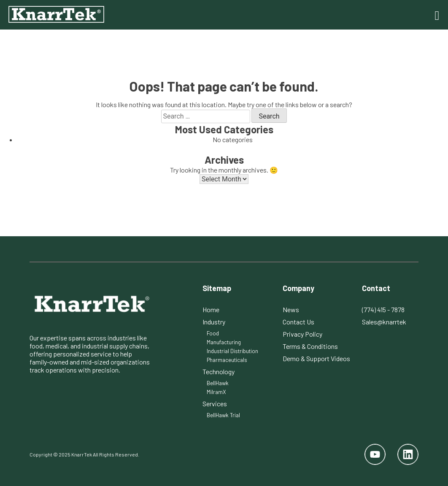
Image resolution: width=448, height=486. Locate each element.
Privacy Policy (302, 334)
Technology (219, 371)
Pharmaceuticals (227, 360)
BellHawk (218, 383)
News (291, 309)
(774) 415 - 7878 (383, 309)
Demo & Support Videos (316, 358)
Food (213, 333)
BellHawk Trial (223, 415)
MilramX (216, 392)
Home (211, 309)
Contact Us (298, 322)
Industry (214, 322)
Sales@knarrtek (384, 322)
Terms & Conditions (310, 346)
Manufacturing (224, 342)
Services (215, 404)
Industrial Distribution (232, 351)
